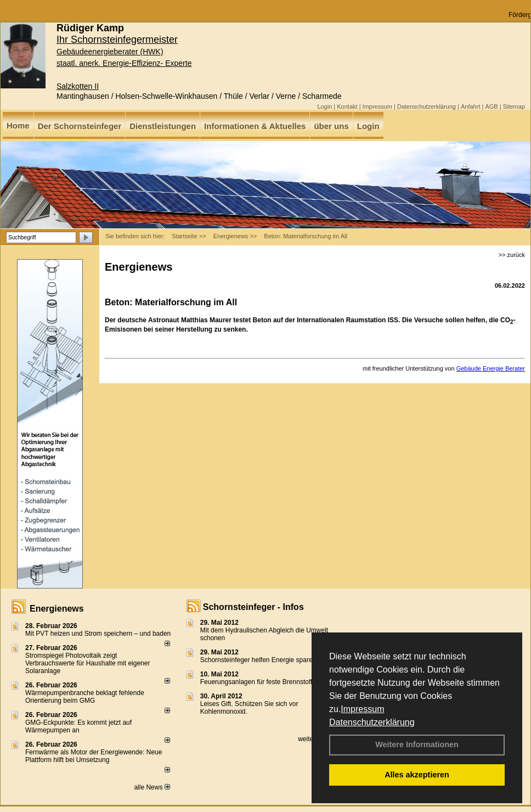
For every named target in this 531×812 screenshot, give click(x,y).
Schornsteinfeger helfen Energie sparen (258, 660)
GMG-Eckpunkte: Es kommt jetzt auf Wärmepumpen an (78, 726)
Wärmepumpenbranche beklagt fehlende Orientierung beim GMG (85, 697)
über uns (331, 126)
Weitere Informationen (417, 744)
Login (324, 107)
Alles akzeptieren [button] (417, 775)
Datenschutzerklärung (372, 722)
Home (18, 125)
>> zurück (512, 255)
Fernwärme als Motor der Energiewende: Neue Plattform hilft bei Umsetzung (94, 756)
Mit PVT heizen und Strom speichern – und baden (98, 634)
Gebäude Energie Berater (491, 368)
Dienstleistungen (163, 126)
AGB (491, 107)
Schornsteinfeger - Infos (253, 607)
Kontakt (347, 107)
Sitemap (514, 107)
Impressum (362, 709)
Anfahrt (470, 107)
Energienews (57, 609)
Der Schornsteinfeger (80, 126)
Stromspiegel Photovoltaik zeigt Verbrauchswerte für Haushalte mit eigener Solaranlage (87, 663)
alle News (152, 787)
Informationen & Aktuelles (255, 126)
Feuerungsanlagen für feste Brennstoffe (258, 682)
